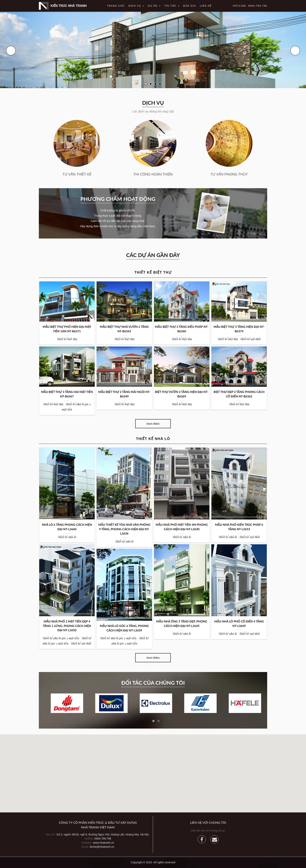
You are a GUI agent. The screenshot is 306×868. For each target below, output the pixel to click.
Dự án (154, 6)
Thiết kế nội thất (250, 339)
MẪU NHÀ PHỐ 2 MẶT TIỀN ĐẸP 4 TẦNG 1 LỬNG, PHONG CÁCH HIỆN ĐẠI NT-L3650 (67, 626)
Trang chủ (116, 6)
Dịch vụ (136, 6)
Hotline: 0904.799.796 (250, 6)
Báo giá (190, 6)
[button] (153, 770)
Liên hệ (206, 6)
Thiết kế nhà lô (67, 537)
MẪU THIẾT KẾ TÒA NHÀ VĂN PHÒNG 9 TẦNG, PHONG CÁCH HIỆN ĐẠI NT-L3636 (124, 529)
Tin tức (172, 6)
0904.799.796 (103, 839)
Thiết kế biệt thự (67, 339)
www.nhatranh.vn (103, 843)
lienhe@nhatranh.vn (102, 847)
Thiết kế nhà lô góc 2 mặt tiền (61, 638)
